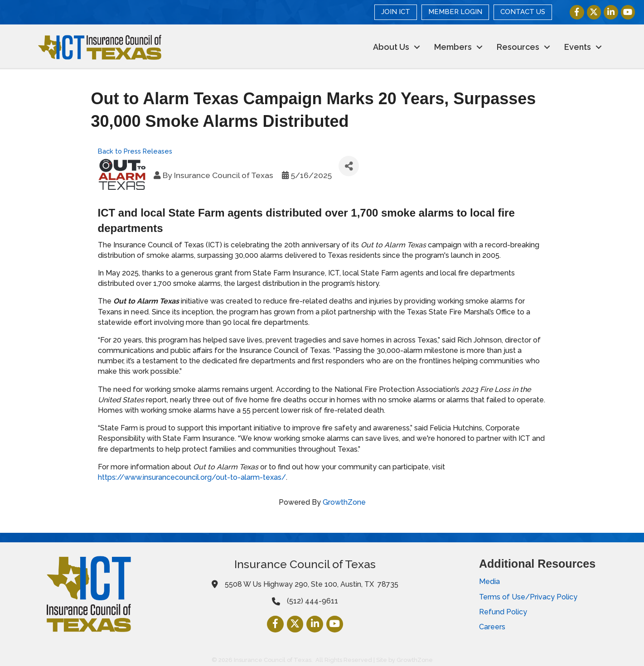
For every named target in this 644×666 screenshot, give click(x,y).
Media (489, 582)
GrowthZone (344, 502)
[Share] (349, 166)
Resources (518, 47)
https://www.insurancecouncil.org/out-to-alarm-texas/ (192, 477)
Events (578, 47)
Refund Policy (503, 612)
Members (453, 47)
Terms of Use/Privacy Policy (528, 596)
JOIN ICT (396, 12)
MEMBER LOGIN (455, 12)
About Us (391, 47)
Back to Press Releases (135, 151)
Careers (492, 627)
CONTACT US (523, 12)
